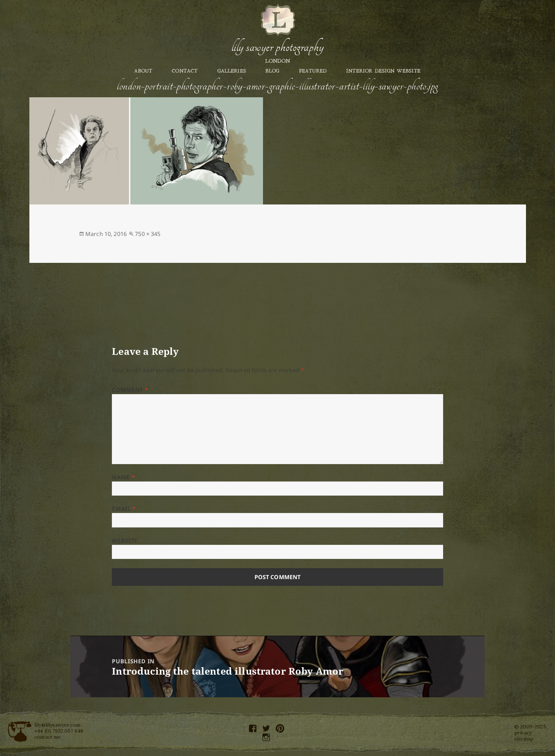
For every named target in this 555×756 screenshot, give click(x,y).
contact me (48, 737)
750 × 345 (148, 234)
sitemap (524, 739)
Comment (130, 390)
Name (123, 477)
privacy (523, 733)
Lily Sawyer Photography (277, 47)
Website (125, 541)
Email (124, 509)
